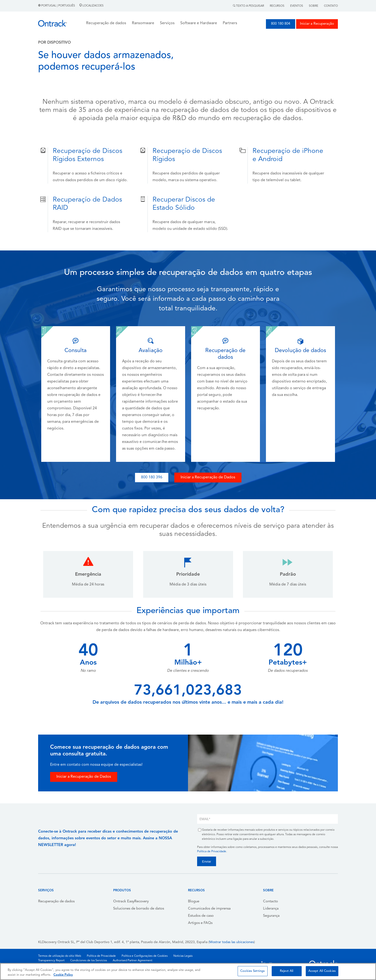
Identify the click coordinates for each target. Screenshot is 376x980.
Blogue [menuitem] (194, 902)
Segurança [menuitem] (271, 916)
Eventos (297, 6)
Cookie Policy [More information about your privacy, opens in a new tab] (63, 975)
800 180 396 (152, 477)
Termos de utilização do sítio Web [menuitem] (60, 956)
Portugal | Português (57, 6)
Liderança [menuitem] (271, 909)
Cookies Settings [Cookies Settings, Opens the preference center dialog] (253, 971)
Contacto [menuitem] (270, 902)
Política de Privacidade (212, 852)
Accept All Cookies (322, 971)
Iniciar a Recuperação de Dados (208, 477)
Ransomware (143, 23)
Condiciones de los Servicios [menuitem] (89, 961)
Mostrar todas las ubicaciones (232, 942)
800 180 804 (281, 24)
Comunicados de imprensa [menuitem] (209, 909)
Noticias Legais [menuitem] (183, 956)
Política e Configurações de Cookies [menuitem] (145, 956)
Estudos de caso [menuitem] (201, 916)
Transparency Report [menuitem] (51, 961)
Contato (331, 6)
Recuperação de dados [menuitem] (56, 902)
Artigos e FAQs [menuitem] (200, 923)
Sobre (314, 6)
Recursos (277, 6)
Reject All (287, 971)
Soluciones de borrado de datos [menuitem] (139, 909)
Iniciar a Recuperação (317, 24)
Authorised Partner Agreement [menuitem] (132, 961)
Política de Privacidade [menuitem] (101, 956)
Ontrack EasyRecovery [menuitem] (131, 902)
